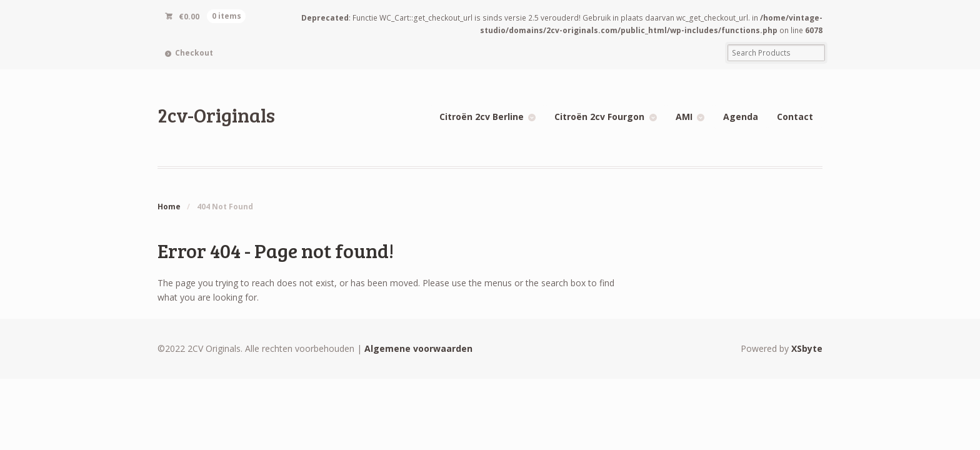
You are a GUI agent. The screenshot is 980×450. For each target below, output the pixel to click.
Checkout (194, 53)
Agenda (741, 117)
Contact (795, 117)
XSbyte (807, 348)
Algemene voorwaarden (418, 348)
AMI (684, 117)
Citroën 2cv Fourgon (599, 117)
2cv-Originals (216, 115)
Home (169, 207)
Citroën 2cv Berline (482, 117)
